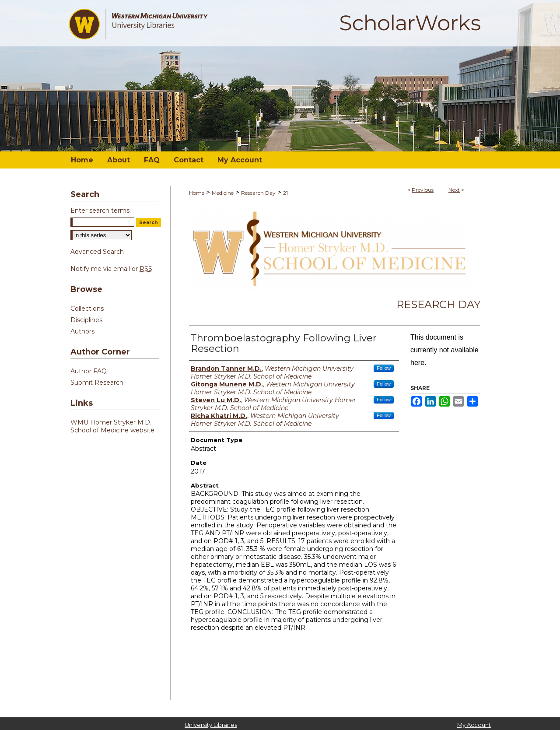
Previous (423, 190)
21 (285, 193)
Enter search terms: (101, 211)
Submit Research (97, 383)
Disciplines (86, 320)
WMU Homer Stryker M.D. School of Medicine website (112, 426)
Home (197, 193)
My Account (474, 725)
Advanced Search (97, 252)
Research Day (258, 193)
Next (454, 190)
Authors (82, 331)
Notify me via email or (111, 269)
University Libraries (211, 725)
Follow (384, 368)
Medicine (223, 193)
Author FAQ (89, 371)
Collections (87, 309)
